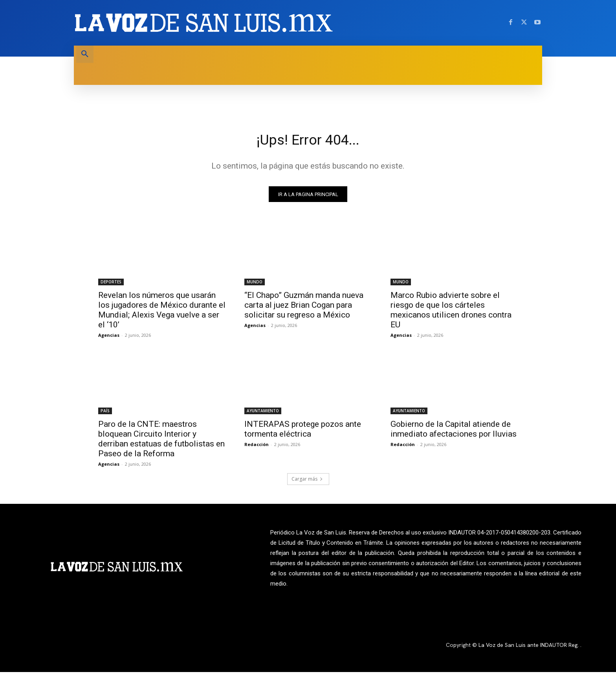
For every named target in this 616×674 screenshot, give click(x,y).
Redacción (257, 447)
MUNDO (255, 284)
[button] (85, 54)
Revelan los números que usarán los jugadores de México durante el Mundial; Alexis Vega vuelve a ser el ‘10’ (162, 312)
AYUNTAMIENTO (263, 413)
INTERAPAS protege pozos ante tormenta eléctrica (303, 431)
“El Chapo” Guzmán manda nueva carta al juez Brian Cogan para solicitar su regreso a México (304, 307)
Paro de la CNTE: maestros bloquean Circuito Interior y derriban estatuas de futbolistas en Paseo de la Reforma (161, 441)
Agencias (109, 337)
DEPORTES (111, 284)
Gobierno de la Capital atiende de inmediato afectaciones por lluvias (454, 431)
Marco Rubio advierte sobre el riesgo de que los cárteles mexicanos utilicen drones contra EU (451, 312)
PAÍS (105, 413)
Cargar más (307, 481)
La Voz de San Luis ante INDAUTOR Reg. (529, 647)
